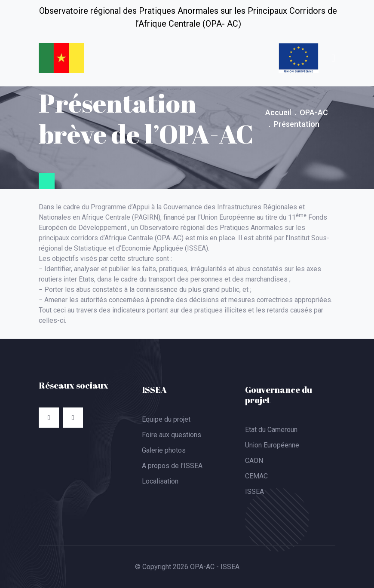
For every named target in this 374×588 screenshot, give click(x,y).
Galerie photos (164, 450)
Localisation (160, 481)
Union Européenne (272, 445)
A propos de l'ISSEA (172, 466)
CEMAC (256, 476)
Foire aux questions (172, 435)
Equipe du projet (166, 419)
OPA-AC (314, 112)
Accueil (278, 112)
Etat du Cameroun (271, 430)
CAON (254, 461)
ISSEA (254, 492)
